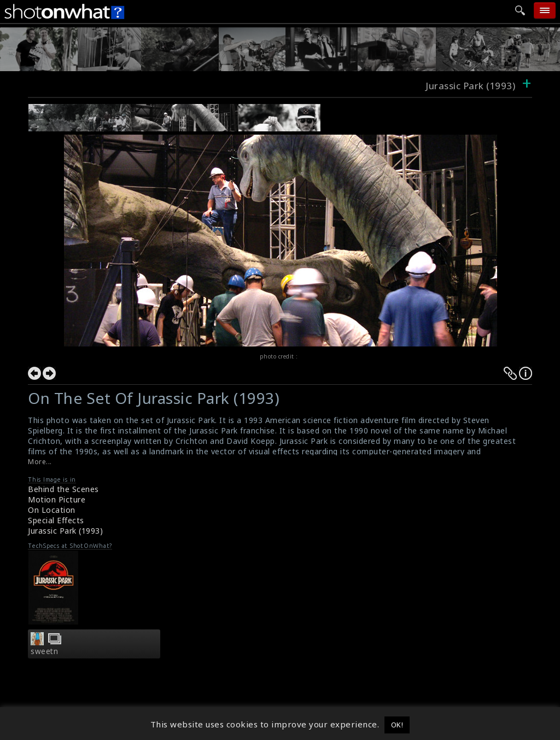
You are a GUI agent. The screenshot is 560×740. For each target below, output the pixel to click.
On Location (52, 510)
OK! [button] (397, 725)
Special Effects (56, 520)
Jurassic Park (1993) (65, 531)
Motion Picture (57, 499)
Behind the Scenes (63, 489)
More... (40, 462)
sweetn (44, 651)
